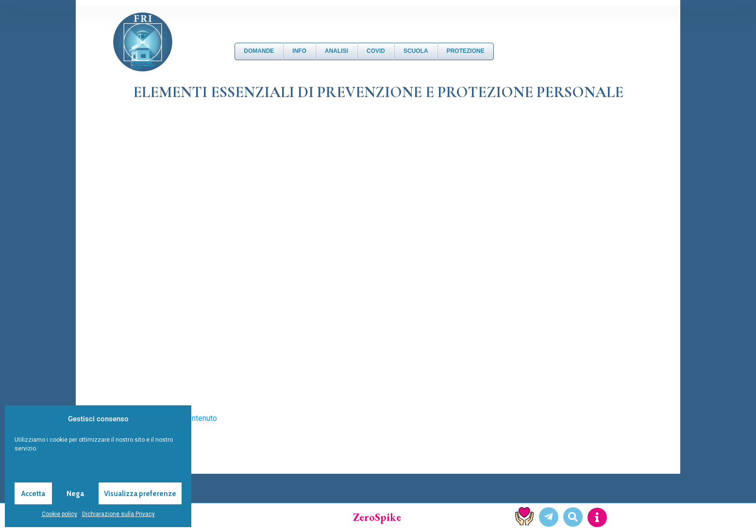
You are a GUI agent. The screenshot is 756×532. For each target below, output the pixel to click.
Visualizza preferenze (140, 494)
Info (299, 51)
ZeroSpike (377, 517)
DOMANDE (259, 51)
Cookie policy (59, 514)
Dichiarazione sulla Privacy (118, 514)
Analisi (336, 51)
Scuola (416, 51)
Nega (75, 494)
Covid (376, 51)
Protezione (466, 51)
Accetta (33, 494)
